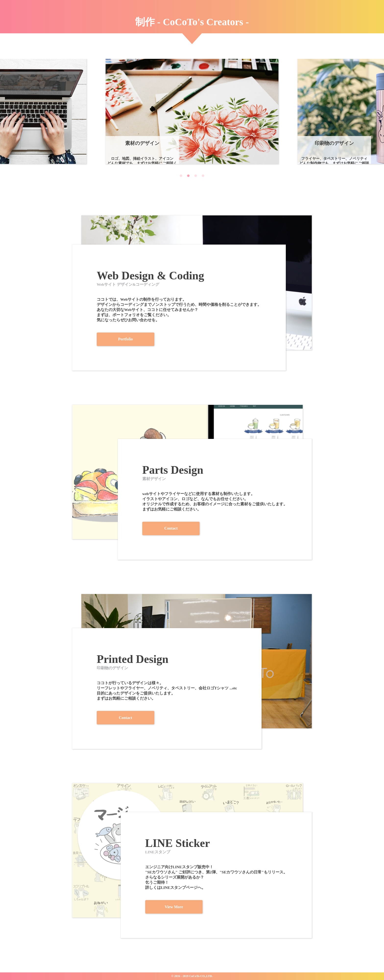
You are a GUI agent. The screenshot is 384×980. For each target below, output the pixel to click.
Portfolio (94, 339)
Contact (207, 528)
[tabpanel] (192, 111)
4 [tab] (203, 176)
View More (209, 906)
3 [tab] (196, 176)
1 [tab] (181, 176)
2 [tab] (188, 176)
